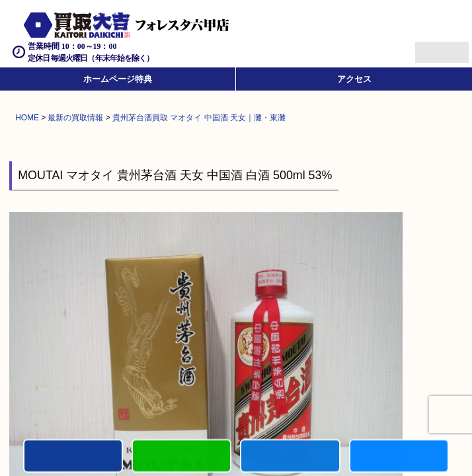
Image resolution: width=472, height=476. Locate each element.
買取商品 (290, 456)
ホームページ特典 (118, 79)
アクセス (354, 79)
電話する (73, 456)
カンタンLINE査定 (181, 456)
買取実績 (399, 456)
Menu (427, 47)
